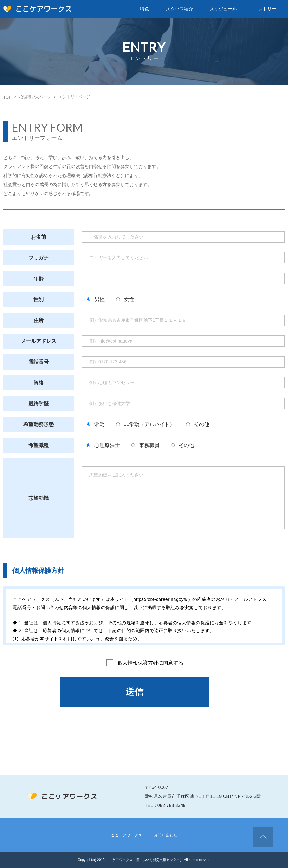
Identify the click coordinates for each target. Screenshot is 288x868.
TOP (7, 97)
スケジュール (223, 9)
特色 (145, 9)
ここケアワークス (38, 9)
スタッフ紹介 (179, 9)
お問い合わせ (166, 835)
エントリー (265, 9)
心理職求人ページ (35, 97)
